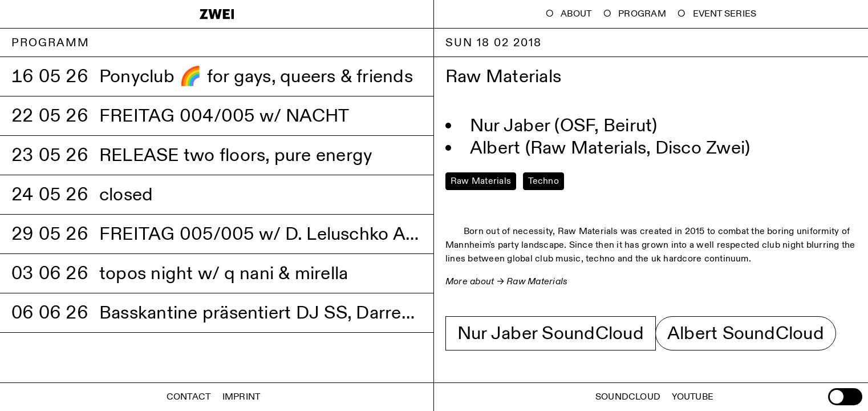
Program (642, 14)
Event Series (725, 14)
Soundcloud (628, 397)
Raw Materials (537, 282)
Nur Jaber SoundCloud (551, 333)
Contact (189, 397)
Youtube (693, 397)
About (576, 14)
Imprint (242, 397)
